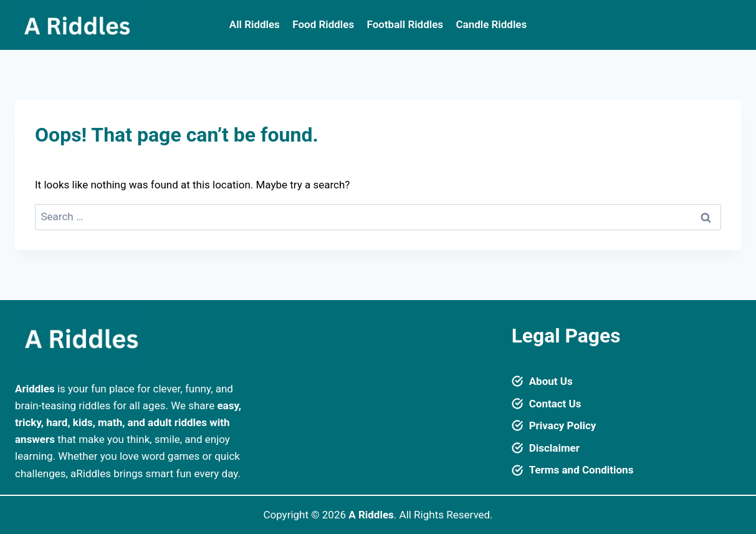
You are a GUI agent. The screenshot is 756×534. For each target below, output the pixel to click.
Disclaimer (554, 448)
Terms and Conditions (581, 470)
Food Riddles (323, 24)
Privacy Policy (563, 425)
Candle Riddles (491, 24)
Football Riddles (405, 24)
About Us (551, 381)
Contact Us (555, 404)
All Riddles (255, 24)
